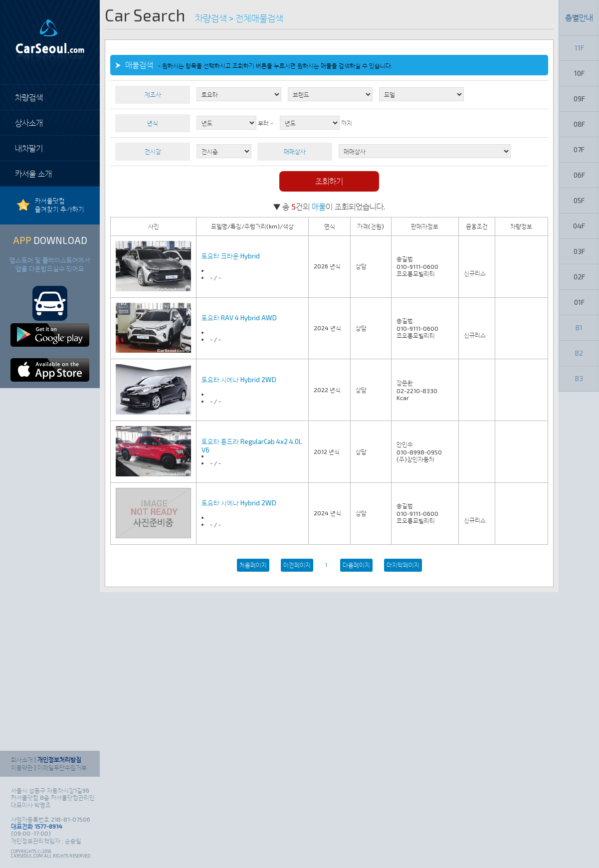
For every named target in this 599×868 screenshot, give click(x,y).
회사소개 (22, 759)
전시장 (153, 151)
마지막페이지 (403, 565)
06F (579, 175)
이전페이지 (297, 565)
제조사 (153, 94)
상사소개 (29, 122)
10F (579, 73)
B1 (579, 327)
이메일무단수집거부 (62, 767)
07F (579, 149)
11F (579, 48)
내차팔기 (29, 148)
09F (579, 99)
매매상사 (295, 151)
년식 (153, 123)
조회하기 (329, 181)
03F (579, 251)
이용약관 (22, 767)
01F (579, 302)
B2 (579, 353)
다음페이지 (356, 565)
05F (579, 200)
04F (579, 226)
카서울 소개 (33, 173)
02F (579, 277)
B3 (579, 378)
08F (579, 124)
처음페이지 (253, 565)
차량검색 (29, 97)
